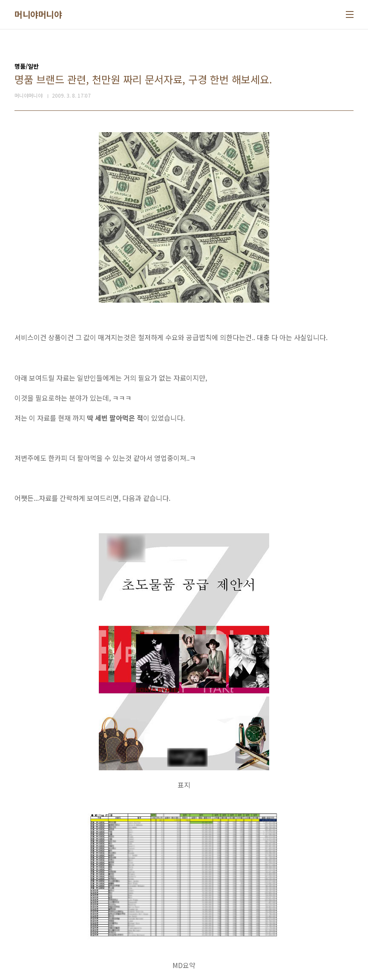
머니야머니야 (38, 14)
